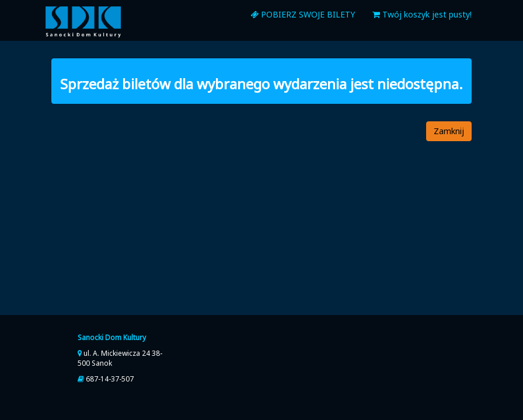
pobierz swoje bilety (303, 14)
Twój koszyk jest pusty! (422, 14)
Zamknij (449, 131)
